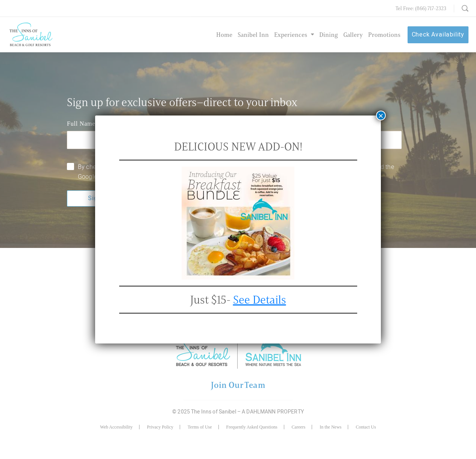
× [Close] (381, 116)
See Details (260, 300)
